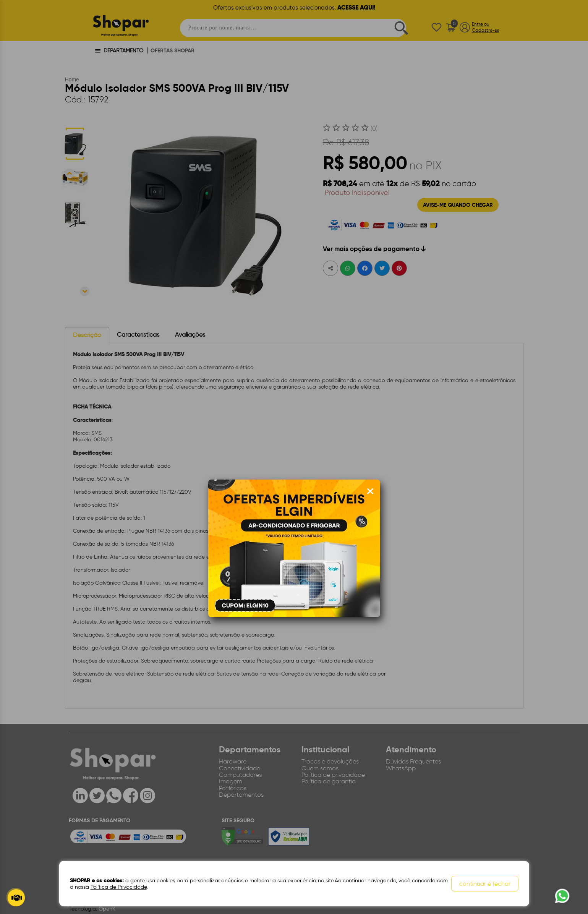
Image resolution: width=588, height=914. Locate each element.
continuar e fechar (485, 884)
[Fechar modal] (370, 491)
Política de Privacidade (119, 887)
